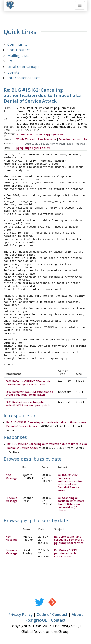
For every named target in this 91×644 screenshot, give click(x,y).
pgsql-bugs (24, 148)
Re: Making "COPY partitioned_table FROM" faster (66, 554)
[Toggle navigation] (80, 5)
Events (13, 72)
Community (17, 44)
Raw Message (47, 139)
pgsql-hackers (41, 148)
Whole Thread (25, 139)
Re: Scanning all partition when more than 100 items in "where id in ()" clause (71, 504)
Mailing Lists (18, 55)
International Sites (24, 78)
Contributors (19, 50)
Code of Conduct (52, 615)
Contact (58, 620)
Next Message (11, 477)
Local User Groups (23, 67)
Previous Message (11, 500)
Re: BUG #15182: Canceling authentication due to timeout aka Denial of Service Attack (70, 483)
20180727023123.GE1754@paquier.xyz (40, 135)
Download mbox (70, 139)
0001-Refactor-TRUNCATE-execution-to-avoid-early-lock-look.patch (29, 383)
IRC (10, 61)
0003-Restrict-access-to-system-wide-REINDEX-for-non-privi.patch (28, 404)
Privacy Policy (21, 615)
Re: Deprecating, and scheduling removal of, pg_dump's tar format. (69, 540)
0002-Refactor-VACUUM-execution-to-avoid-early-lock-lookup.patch (30, 394)
